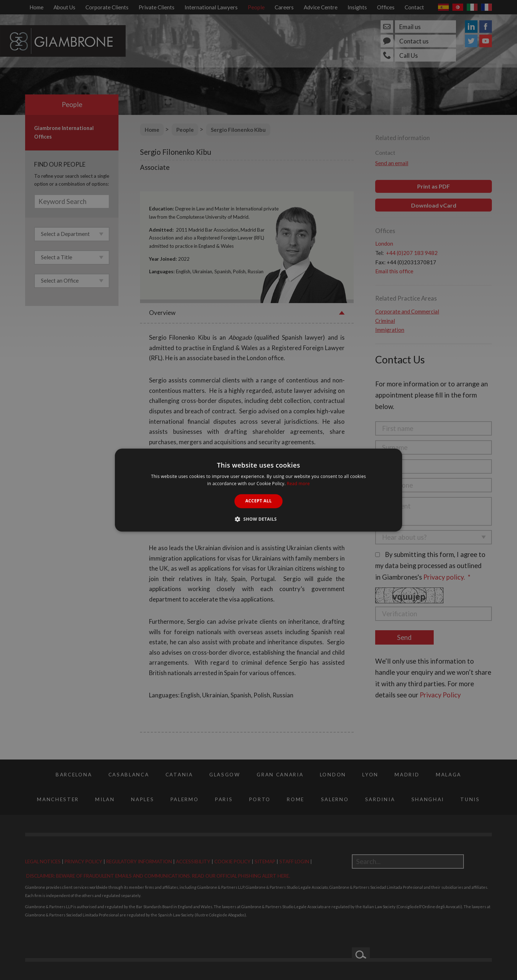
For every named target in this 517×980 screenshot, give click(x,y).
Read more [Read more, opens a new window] (298, 484)
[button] (258, 519)
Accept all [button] (258, 501)
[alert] (258, 490)
